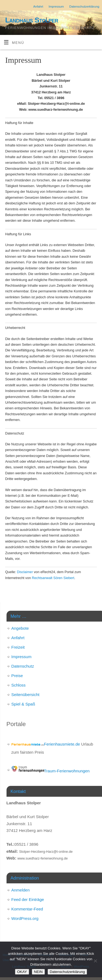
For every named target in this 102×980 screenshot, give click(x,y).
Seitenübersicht (25, 695)
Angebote (20, 628)
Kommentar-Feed (27, 909)
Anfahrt (38, 6)
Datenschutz (23, 666)
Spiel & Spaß (23, 704)
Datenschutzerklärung (84, 6)
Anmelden (21, 890)
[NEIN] (95, 961)
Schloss (19, 685)
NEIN (38, 972)
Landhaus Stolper (32, 20)
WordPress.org (25, 918)
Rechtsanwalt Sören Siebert (53, 578)
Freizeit (18, 647)
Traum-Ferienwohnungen (51, 771)
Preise (17, 676)
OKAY (22, 972)
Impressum (56, 6)
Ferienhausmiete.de (46, 744)
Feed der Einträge (28, 899)
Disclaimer (25, 572)
